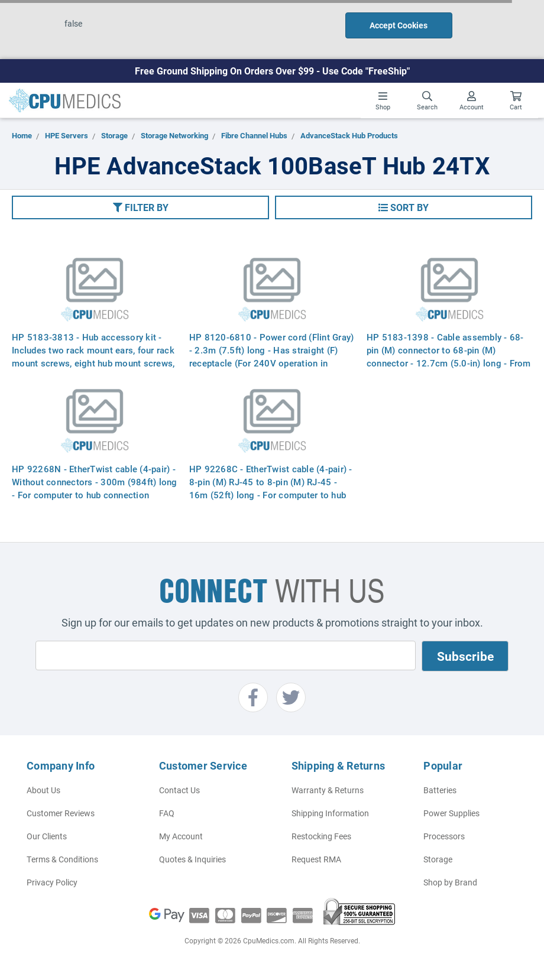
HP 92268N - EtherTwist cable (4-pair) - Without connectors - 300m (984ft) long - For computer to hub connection (95, 482)
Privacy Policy (52, 882)
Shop (383, 101)
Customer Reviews (61, 813)
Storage (438, 859)
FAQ (167, 813)
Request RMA (316, 859)
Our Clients (47, 836)
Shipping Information (330, 813)
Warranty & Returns (328, 790)
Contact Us (179, 790)
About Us (43, 790)
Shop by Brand (450, 882)
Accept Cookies (399, 25)
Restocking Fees (321, 836)
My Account (181, 836)
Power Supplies (451, 813)
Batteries (440, 790)
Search (427, 101)
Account (472, 101)
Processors (444, 836)
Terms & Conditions (62, 859)
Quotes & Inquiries (192, 859)
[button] (140, 207)
